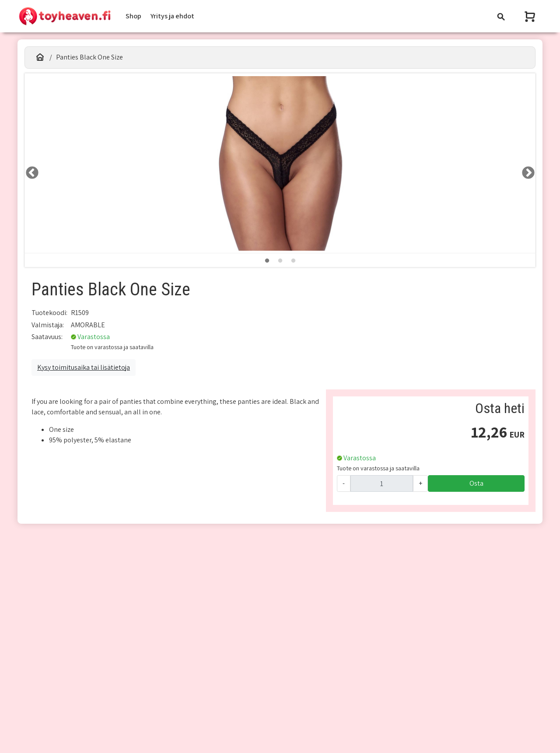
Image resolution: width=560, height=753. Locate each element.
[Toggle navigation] (501, 16)
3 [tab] (293, 261)
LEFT (29, 170)
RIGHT (525, 170)
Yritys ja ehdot (172, 16)
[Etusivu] (40, 57)
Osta (476, 483)
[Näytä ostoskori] (531, 16)
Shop (133, 16)
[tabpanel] (280, 163)
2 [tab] (280, 261)
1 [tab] (267, 261)
